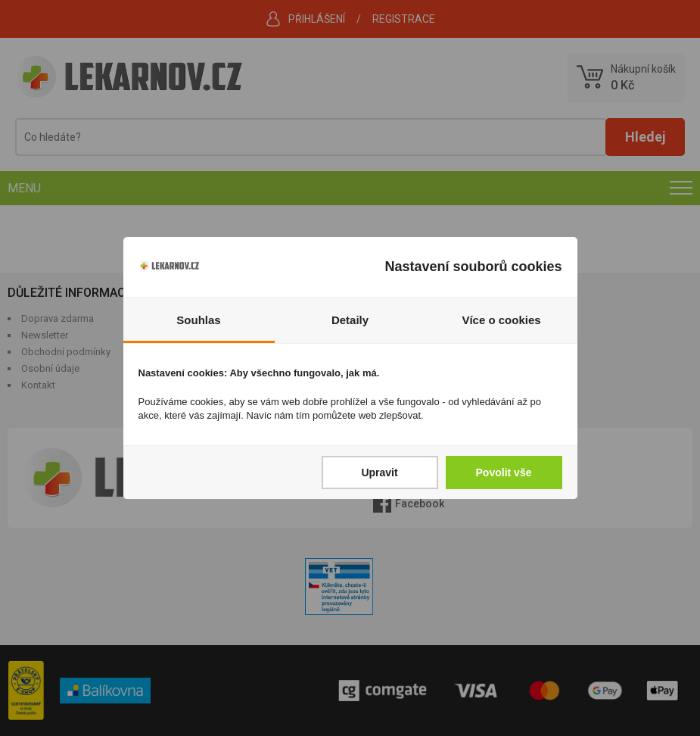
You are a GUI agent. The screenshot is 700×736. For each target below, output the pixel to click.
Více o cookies (501, 320)
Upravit (379, 472)
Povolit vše (504, 472)
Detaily (350, 320)
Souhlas (198, 320)
